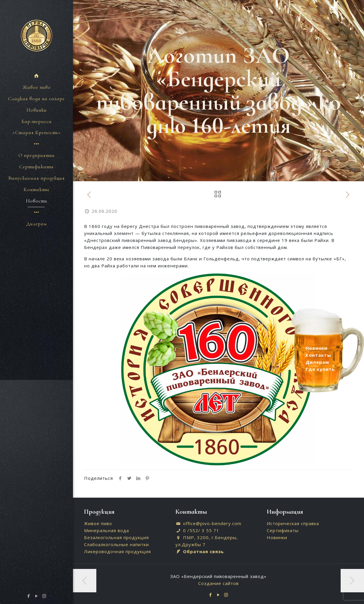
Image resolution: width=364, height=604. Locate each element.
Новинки (277, 537)
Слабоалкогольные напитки (116, 544)
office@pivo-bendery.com (212, 523)
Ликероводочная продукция (117, 551)
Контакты (318, 355)
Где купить (320, 369)
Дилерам (317, 362)
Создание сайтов (218, 583)
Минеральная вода (107, 530)
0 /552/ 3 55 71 (201, 530)
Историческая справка (293, 523)
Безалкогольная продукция (116, 537)
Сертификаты (283, 530)
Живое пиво (98, 523)
